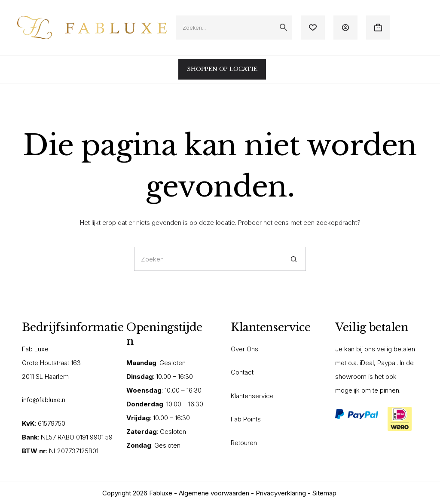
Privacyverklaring (281, 493)
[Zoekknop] (294, 259)
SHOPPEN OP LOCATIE (222, 69)
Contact (242, 372)
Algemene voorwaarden (214, 493)
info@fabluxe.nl (44, 400)
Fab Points (246, 419)
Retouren (244, 443)
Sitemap (324, 493)
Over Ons (244, 349)
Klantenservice (252, 396)
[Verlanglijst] (313, 28)
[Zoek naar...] (208, 259)
